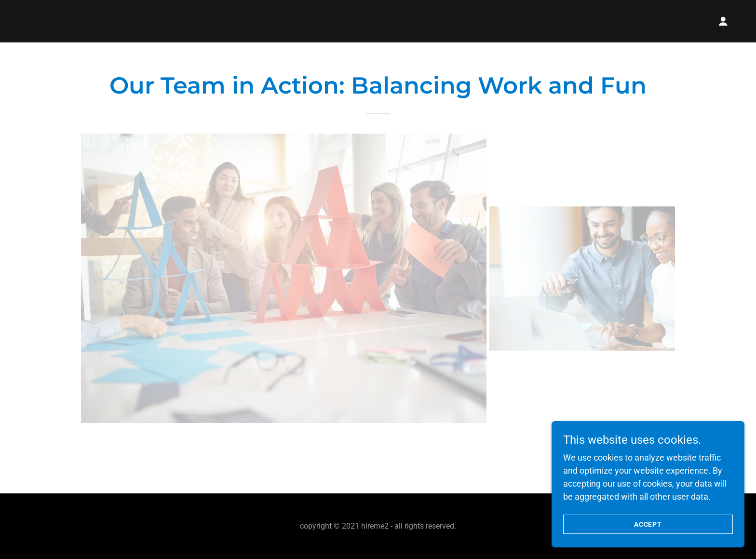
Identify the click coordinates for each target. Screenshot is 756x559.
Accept (648, 524)
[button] (723, 21)
